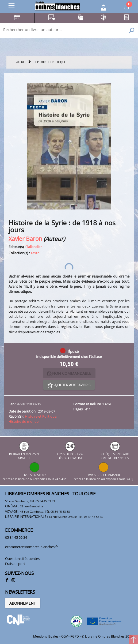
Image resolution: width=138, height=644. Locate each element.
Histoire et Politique (41, 416)
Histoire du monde (24, 421)
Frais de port (15, 564)
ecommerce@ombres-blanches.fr (31, 547)
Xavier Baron (25, 239)
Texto (35, 253)
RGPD (75, 636)
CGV (64, 636)
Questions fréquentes (22, 559)
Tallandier (34, 247)
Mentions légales (46, 636)
